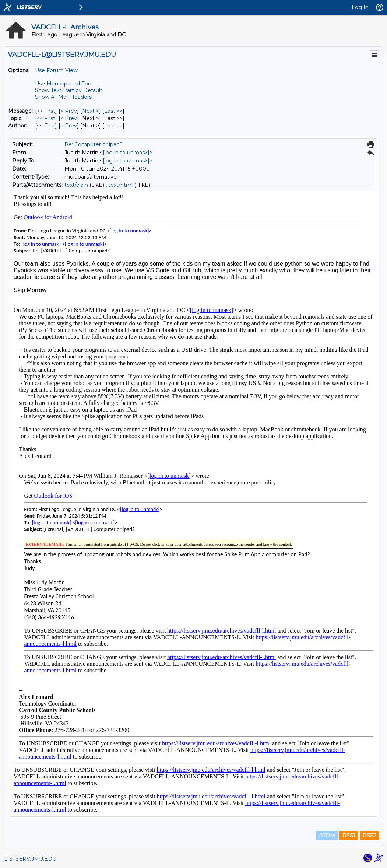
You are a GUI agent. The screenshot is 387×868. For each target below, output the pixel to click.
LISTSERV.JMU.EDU (30, 859)
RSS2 (370, 836)
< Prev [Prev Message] (69, 111)
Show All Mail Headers (63, 97)
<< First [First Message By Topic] (46, 118)
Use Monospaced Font (64, 84)
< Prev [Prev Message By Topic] (69, 118)
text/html (120, 185)
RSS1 (349, 836)
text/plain (76, 185)
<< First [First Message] (46, 111)
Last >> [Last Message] (113, 111)
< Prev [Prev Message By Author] (69, 126)
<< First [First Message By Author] (46, 126)
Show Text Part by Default (69, 90)
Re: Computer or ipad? (94, 144)
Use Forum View (56, 70)
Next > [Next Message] (91, 111)
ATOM (327, 836)
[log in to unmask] (126, 153)
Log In (360, 7)
